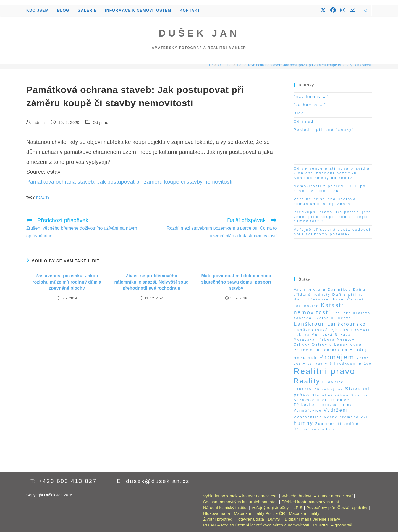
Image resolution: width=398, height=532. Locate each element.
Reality (43, 198)
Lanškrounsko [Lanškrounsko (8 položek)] (347, 324)
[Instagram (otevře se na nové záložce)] (343, 10)
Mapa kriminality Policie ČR (259, 513)
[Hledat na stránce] (366, 11)
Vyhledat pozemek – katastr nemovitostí (240, 496)
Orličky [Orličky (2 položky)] (302, 344)
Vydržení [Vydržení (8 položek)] (336, 410)
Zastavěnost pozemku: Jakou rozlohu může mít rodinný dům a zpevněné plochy (67, 282)
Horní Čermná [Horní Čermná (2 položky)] (349, 299)
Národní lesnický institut (225, 508)
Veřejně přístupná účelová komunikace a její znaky (325, 201)
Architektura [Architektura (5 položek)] (310, 289)
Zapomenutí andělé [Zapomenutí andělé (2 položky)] (337, 424)
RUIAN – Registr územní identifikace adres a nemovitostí (256, 525)
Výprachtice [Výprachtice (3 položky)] (308, 417)
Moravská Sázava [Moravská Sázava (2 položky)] (331, 335)
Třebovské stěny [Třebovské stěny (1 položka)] (335, 405)
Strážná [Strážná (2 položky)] (359, 395)
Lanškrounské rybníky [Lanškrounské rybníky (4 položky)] (321, 330)
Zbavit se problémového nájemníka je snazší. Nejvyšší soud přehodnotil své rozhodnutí (152, 282)
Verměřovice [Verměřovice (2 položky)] (308, 411)
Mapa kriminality (304, 513)
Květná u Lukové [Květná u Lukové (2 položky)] (333, 318)
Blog (299, 113)
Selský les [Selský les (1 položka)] (332, 389)
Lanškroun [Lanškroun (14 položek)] (310, 324)
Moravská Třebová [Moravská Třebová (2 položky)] (315, 339)
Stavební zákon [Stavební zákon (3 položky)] (330, 395)
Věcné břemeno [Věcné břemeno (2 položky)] (341, 417)
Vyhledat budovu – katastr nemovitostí (317, 496)
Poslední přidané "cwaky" (324, 130)
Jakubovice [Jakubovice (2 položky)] (307, 306)
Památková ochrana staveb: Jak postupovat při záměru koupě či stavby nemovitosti (304, 65)
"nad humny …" (312, 96)
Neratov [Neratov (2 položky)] (346, 339)
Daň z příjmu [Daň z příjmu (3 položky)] (348, 294)
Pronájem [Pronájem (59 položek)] (337, 357)
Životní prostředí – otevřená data (234, 519)
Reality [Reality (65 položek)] (307, 381)
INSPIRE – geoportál (333, 525)
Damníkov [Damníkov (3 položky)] (340, 290)
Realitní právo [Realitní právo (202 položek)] (325, 371)
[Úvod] (211, 65)
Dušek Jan (199, 33)
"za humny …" (310, 105)
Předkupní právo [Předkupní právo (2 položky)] (353, 364)
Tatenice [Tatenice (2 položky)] (340, 400)
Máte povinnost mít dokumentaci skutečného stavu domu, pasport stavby (236, 282)
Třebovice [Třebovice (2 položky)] (305, 405)
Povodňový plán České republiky (337, 508)
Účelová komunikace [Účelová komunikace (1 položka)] (315, 429)
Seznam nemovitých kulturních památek (240, 502)
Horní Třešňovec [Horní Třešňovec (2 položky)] (313, 299)
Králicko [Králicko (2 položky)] (342, 313)
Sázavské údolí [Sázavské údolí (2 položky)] (311, 400)
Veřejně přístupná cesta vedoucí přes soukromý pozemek (332, 232)
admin (39, 123)
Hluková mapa (217, 513)
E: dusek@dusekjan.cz (153, 481)
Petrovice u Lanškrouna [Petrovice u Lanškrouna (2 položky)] (321, 350)
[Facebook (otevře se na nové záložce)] (333, 10)
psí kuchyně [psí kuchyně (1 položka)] (320, 364)
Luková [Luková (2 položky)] (302, 335)
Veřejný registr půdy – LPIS (277, 508)
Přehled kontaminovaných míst (310, 502)
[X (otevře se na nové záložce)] (323, 10)
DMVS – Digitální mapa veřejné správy (304, 519)
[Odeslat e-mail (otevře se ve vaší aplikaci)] (352, 10)
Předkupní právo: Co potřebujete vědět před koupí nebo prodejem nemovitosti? (333, 217)
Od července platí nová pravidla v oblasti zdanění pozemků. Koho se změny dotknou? (332, 173)
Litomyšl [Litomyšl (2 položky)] (360, 330)
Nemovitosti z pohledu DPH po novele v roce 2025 (330, 188)
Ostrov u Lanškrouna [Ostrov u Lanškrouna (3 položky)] (337, 344)
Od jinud (100, 123)
